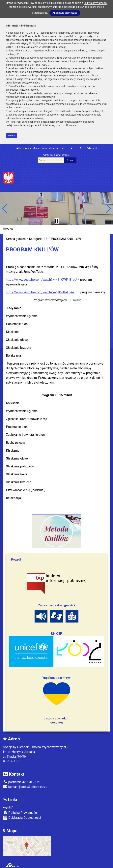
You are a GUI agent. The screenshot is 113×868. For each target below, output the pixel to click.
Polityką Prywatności (95, 3)
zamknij (12, 136)
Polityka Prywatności (20, 813)
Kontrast (92, 148)
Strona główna (24, 148)
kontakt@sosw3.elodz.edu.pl (26, 787)
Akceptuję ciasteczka (65, 13)
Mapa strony (40, 148)
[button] (5, 208)
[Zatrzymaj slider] (57, 221)
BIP (8, 808)
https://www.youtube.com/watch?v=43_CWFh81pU (41, 280)
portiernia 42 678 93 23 (22, 782)
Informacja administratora (56, 155)
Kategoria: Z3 (38, 239)
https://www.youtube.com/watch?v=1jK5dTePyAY (40, 292)
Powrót (16, 560)
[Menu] (56, 229)
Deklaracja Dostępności (22, 818)
